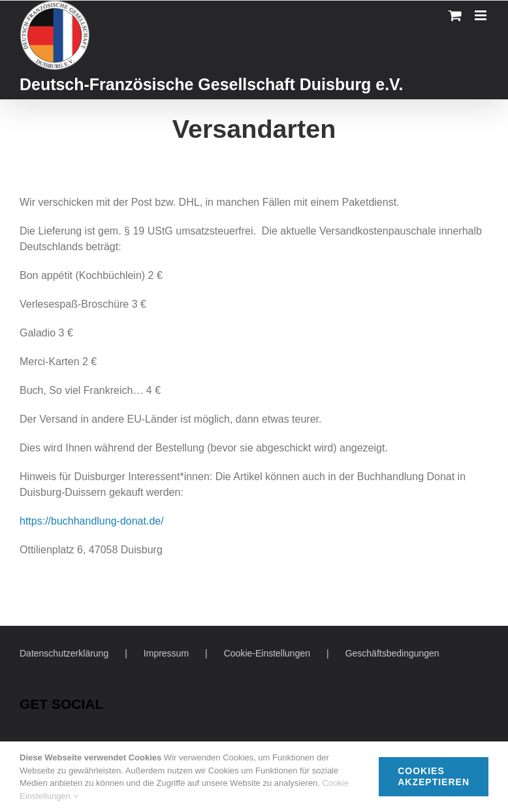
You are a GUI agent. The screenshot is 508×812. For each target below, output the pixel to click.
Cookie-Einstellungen (267, 653)
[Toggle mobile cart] (455, 15)
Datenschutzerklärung (64, 653)
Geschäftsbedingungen (392, 653)
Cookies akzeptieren (434, 776)
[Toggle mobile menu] (482, 15)
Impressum (166, 653)
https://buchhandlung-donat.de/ (92, 521)
